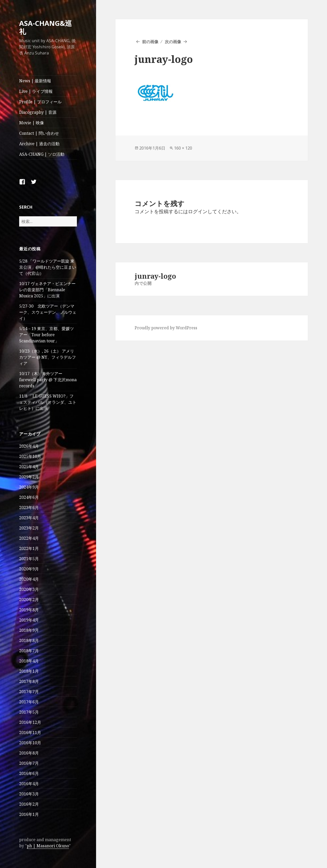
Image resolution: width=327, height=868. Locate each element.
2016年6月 (29, 773)
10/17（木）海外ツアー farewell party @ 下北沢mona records (48, 380)
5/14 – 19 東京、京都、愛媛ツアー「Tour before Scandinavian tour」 (46, 335)
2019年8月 (29, 610)
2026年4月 (29, 446)
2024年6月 (29, 497)
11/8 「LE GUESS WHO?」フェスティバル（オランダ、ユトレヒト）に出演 (48, 402)
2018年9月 (29, 630)
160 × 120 (183, 148)
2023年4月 (29, 518)
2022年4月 (29, 538)
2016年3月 (29, 794)
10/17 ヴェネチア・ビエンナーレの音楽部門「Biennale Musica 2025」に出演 (47, 290)
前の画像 (150, 42)
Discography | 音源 (38, 112)
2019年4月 (29, 620)
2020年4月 (29, 579)
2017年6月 (29, 702)
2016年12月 (30, 722)
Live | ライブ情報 (36, 91)
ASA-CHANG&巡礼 (45, 27)
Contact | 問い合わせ (39, 133)
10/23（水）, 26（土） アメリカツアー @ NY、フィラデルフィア (48, 357)
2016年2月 (29, 804)
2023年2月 (29, 528)
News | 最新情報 (35, 81)
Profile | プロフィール (40, 102)
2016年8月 (29, 753)
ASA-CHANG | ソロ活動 (42, 154)
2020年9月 (29, 569)
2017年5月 (29, 712)
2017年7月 (29, 692)
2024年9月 (29, 487)
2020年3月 (29, 589)
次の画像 (173, 42)
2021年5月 (29, 559)
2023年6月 (29, 508)
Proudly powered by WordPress (166, 328)
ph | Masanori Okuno (48, 846)
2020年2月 (29, 600)
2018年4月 (29, 661)
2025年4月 (29, 467)
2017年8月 (29, 681)
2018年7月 (29, 651)
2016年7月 (29, 763)
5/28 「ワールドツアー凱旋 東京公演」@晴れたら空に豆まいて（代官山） (48, 267)
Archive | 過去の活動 (39, 144)
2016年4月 (29, 784)
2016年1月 (29, 814)
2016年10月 (30, 743)
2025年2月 (29, 477)
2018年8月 (29, 640)
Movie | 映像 (32, 123)
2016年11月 (30, 732)
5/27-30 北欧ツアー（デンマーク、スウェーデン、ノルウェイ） (48, 312)
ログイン (198, 211)
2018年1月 (29, 671)
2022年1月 (29, 548)
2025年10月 (30, 456)
